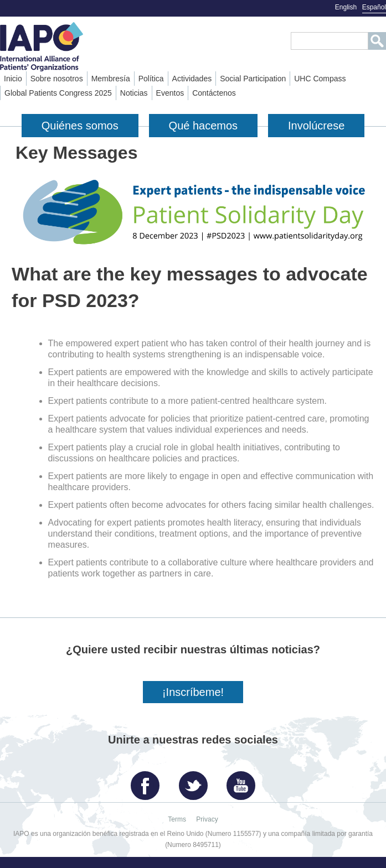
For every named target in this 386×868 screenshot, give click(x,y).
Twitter (196, 781)
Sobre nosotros (57, 79)
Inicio (13, 79)
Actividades (192, 79)
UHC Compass (320, 79)
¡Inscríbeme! (193, 692)
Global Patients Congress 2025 (58, 93)
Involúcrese (316, 126)
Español (374, 7)
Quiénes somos (80, 126)
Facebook (148, 781)
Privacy (207, 819)
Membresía (111, 79)
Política (151, 79)
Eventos (170, 93)
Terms (177, 819)
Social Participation (253, 79)
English (346, 7)
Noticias (134, 93)
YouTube (244, 781)
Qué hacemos (204, 126)
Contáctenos (214, 93)
